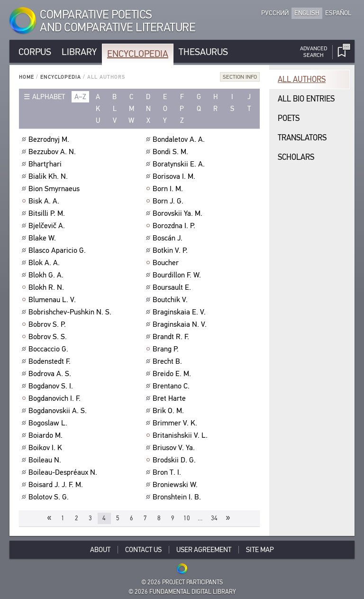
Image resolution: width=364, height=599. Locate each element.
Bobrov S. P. (48, 324)
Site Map (260, 550)
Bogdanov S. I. (52, 386)
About (100, 550)
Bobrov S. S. (49, 337)
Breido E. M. (173, 374)
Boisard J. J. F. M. (57, 485)
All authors (302, 79)
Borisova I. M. (175, 176)
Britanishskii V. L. (181, 435)
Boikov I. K (46, 448)
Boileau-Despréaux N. (64, 472)
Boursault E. (173, 287)
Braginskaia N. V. (181, 324)
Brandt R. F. (172, 337)
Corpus (35, 52)
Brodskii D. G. (175, 460)
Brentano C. (172, 386)
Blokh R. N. (47, 287)
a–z (80, 97)
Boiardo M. (47, 435)
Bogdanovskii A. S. (59, 411)
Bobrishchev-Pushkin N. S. (71, 312)
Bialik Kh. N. (49, 176)
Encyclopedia (138, 54)
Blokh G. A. (47, 275)
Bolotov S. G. (50, 497)
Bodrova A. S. (51, 374)
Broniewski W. (176, 485)
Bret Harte (170, 398)
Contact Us (143, 550)
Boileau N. (46, 460)
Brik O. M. (169, 411)
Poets (289, 118)
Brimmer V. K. (176, 423)
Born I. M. (169, 189)
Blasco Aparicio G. (58, 250)
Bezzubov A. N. (53, 152)
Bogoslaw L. (49, 423)
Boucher (167, 263)
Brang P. (167, 349)
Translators (302, 138)
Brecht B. (168, 361)
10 (187, 518)
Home (27, 77)
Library (79, 52)
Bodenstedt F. (51, 361)
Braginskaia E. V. (180, 312)
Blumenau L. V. (53, 300)
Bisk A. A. (45, 201)
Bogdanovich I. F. (56, 398)
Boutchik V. (171, 300)
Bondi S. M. (172, 152)
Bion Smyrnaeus (55, 189)
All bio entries (306, 99)
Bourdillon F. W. (178, 275)
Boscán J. (169, 238)
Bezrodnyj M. (50, 139)
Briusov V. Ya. (175, 448)
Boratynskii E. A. (180, 164)
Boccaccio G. (50, 349)
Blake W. (43, 238)
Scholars (296, 157)
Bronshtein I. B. (178, 497)
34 (214, 518)
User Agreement (204, 550)
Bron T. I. (168, 472)
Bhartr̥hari (46, 164)
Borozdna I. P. (175, 226)
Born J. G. (169, 201)
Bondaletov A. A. (180, 139)
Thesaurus (203, 52)
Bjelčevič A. (48, 226)
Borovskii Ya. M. (179, 213)
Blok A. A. (45, 263)
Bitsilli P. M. (48, 213)
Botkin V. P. (171, 250)
